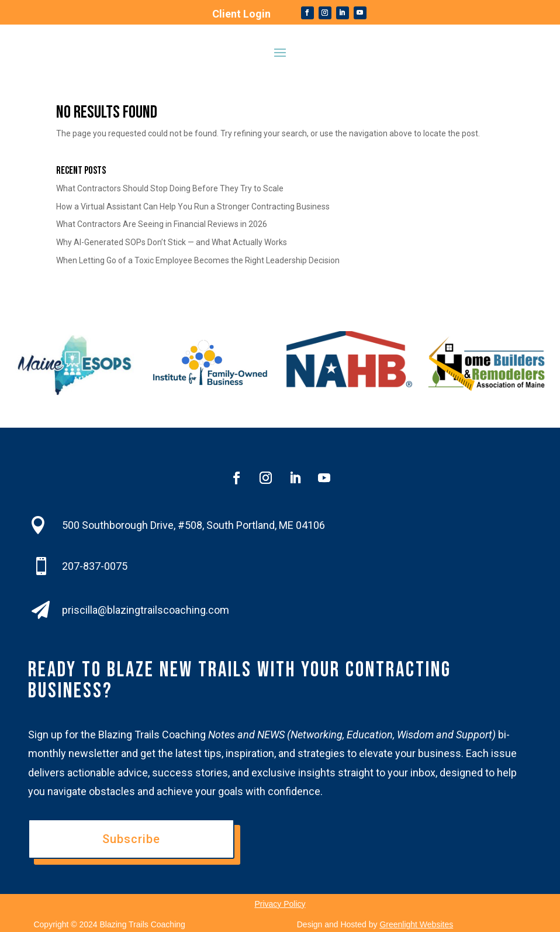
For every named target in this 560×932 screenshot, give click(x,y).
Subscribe (131, 839)
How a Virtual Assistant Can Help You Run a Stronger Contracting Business (193, 207)
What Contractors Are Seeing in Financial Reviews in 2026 (162, 224)
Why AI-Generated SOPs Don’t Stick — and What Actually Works (172, 242)
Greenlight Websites (416, 924)
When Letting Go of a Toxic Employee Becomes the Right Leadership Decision (198, 260)
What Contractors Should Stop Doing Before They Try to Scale (170, 188)
